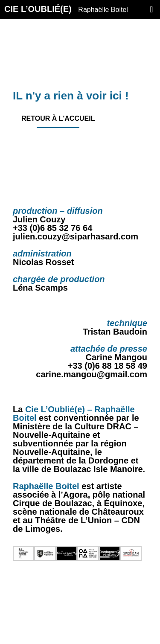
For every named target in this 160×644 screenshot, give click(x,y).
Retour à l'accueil (58, 118)
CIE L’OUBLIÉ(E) (66, 9)
